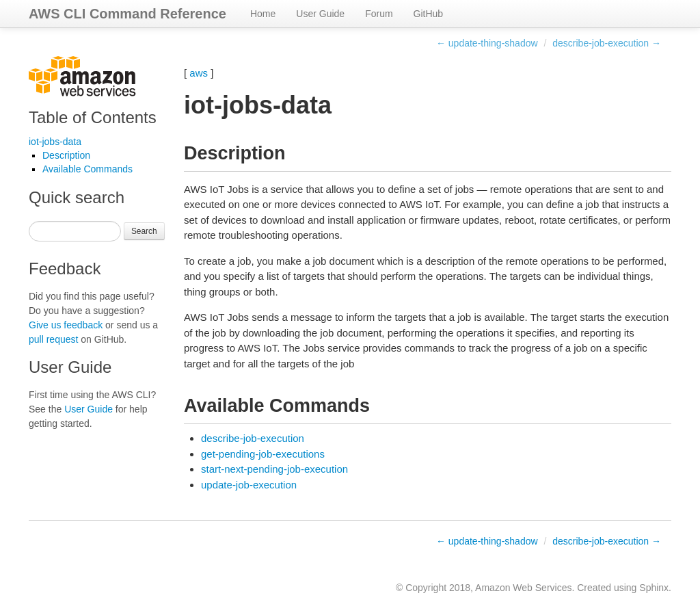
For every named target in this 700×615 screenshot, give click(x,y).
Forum (379, 14)
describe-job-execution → (607, 43)
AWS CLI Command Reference (127, 14)
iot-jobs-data (55, 142)
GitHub (429, 14)
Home (263, 14)
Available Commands (87, 169)
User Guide (320, 14)
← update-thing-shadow (487, 43)
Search (144, 231)
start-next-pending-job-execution (274, 469)
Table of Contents (93, 117)
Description (66, 155)
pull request (53, 339)
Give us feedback (66, 325)
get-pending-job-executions (263, 454)
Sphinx (654, 588)
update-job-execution (249, 485)
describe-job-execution (253, 438)
